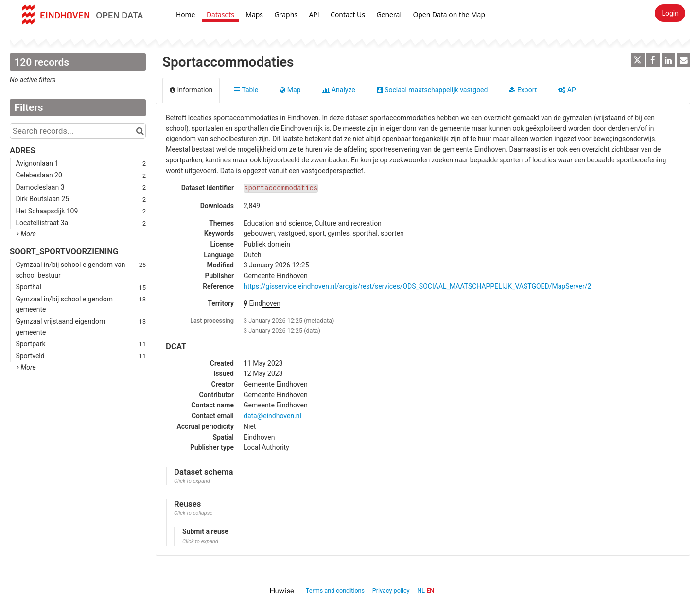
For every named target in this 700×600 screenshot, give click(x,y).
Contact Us (348, 14)
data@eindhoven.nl (272, 416)
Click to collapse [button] (193, 513)
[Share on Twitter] (638, 60)
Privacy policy (392, 591)
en (430, 591)
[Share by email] (683, 60)
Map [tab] (290, 90)
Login (670, 13)
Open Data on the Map (449, 14)
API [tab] (568, 90)
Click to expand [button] (192, 481)
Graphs (286, 14)
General (389, 14)
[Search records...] (78, 131)
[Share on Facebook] (653, 60)
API (314, 14)
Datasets (220, 14)
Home (186, 14)
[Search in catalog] (140, 131)
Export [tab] (523, 90)
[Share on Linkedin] (668, 60)
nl (421, 591)
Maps (254, 14)
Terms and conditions (336, 591)
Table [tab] (246, 90)
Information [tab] (191, 90)
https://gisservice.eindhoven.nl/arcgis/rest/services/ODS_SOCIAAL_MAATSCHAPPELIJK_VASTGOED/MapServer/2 (417, 286)
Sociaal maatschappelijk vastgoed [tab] (432, 90)
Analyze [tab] (338, 90)
